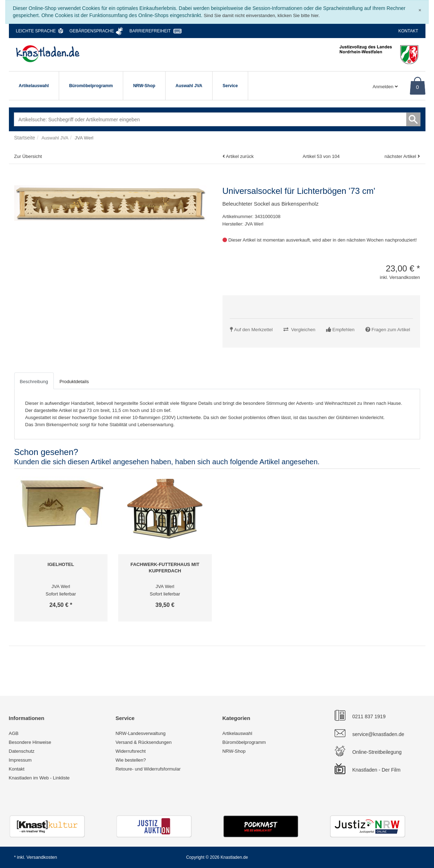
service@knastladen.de (378, 734)
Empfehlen (344, 330)
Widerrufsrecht (130, 751)
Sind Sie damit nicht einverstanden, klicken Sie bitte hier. (262, 15)
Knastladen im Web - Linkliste (39, 778)
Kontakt (408, 31)
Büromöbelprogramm (91, 86)
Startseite (25, 138)
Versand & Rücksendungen (143, 742)
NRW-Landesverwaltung (140, 733)
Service (230, 86)
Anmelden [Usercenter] (385, 87)
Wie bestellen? (130, 760)
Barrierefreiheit (150, 31)
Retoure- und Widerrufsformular (148, 769)
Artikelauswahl (34, 86)
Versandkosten (42, 857)
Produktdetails (74, 382)
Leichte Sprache (36, 31)
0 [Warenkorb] (417, 87)
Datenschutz (22, 751)
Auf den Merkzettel (253, 330)
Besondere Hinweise (30, 742)
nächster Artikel (401, 156)
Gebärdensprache (92, 31)
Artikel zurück (240, 156)
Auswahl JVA (189, 86)
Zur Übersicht (28, 156)
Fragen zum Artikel (391, 330)
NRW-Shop (144, 86)
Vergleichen (303, 330)
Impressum (20, 760)
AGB (14, 733)
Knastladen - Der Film (377, 770)
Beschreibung (34, 382)
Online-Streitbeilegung (377, 752)
